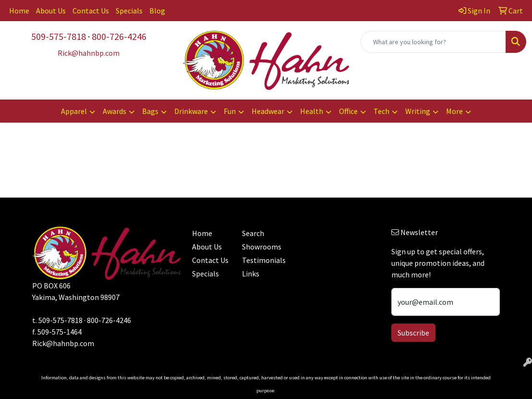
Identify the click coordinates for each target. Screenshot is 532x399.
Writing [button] (418, 111)
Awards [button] (115, 111)
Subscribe (413, 333)
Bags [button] (150, 111)
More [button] (454, 111)
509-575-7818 (59, 36)
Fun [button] (230, 111)
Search (253, 233)
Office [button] (348, 111)
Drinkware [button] (191, 111)
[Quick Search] (433, 42)
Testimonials (261, 260)
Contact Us (91, 11)
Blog (157, 11)
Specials (129, 11)
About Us (51, 11)
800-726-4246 (119, 36)
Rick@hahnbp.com (63, 343)
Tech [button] (381, 111)
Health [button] (312, 111)
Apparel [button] (74, 111)
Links (251, 274)
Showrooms (261, 247)
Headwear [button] (268, 111)
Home (19, 11)
